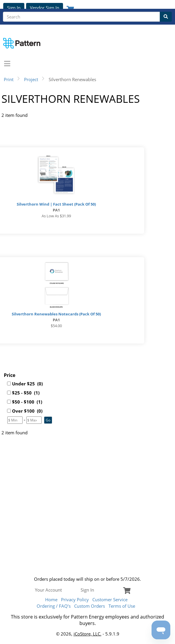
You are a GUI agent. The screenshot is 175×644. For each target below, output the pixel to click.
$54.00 (56, 326)
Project (31, 79)
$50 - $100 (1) (27, 402)
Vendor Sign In (45, 8)
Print (9, 79)
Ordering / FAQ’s (54, 606)
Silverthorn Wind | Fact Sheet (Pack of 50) (56, 204)
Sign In (14, 8)
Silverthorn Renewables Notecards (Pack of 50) (56, 314)
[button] (48, 420)
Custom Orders (90, 606)
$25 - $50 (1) (26, 393)
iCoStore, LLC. (87, 634)
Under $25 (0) (27, 384)
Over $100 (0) (27, 411)
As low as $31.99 (56, 216)
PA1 (56, 210)
